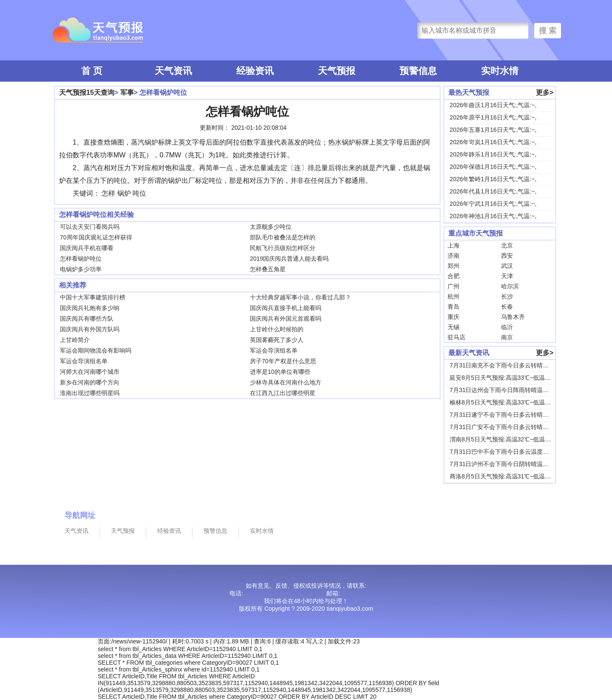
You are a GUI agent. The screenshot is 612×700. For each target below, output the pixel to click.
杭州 (453, 296)
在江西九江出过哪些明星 (283, 393)
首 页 (92, 71)
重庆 (453, 317)
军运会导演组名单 (274, 350)
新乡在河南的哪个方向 (90, 382)
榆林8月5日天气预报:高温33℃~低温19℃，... (509, 402)
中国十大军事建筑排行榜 (93, 297)
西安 (507, 256)
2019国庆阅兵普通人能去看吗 (289, 259)
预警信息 (418, 71)
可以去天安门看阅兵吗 (90, 227)
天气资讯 (173, 71)
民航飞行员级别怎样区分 (283, 248)
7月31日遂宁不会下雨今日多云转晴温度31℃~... (513, 415)
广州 (453, 286)
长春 (507, 307)
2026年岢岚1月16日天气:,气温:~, (493, 142)
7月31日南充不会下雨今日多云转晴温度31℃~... (513, 365)
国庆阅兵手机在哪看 (87, 248)
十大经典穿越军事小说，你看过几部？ (300, 297)
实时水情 (500, 71)
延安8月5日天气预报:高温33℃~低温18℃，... (509, 378)
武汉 (507, 266)
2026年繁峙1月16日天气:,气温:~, (493, 179)
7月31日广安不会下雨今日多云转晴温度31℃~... (513, 427)
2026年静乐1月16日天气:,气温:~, (493, 154)
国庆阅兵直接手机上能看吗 (286, 308)
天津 (507, 276)
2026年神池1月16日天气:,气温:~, (493, 216)
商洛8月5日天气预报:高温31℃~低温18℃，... (509, 476)
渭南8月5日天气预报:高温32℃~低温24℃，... (509, 439)
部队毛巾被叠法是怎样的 (283, 237)
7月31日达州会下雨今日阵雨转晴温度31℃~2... (511, 390)
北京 (507, 245)
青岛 (453, 307)
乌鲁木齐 (513, 317)
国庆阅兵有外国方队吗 (90, 329)
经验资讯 (255, 71)
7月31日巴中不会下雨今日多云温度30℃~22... (510, 452)
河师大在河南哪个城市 (90, 372)
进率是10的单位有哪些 (280, 372)
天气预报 (337, 71)
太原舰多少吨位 (271, 227)
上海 (453, 245)
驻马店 (456, 337)
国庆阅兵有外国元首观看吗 (286, 319)
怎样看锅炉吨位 (81, 259)
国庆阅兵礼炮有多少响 (90, 308)
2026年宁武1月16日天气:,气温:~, (493, 204)
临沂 (507, 327)
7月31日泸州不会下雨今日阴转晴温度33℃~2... (511, 464)
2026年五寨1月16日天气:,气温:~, (493, 130)
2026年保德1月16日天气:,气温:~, (493, 167)
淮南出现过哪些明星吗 (90, 393)
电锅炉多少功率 (81, 269)
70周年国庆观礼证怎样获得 (96, 237)
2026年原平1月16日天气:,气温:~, (493, 117)
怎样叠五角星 (268, 269)
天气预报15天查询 (87, 92)
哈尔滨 (510, 286)
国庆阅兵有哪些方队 (87, 319)
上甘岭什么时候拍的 (277, 329)
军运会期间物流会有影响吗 (96, 350)
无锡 (453, 327)
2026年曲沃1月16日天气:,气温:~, (493, 105)
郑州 (453, 266)
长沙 (507, 296)
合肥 (453, 276)
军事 (127, 92)
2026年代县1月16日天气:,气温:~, (493, 191)
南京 (507, 337)
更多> (545, 92)
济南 (453, 256)
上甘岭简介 (75, 340)
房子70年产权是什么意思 (283, 361)
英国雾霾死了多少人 (277, 340)
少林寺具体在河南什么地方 (286, 382)
